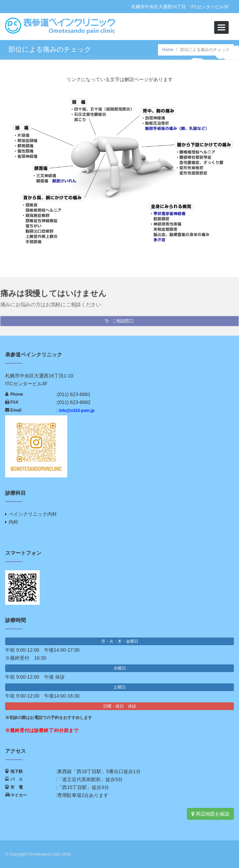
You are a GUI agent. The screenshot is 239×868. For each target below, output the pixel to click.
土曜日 (120, 687)
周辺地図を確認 (210, 814)
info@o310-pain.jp (77, 411)
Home (168, 50)
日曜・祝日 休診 (120, 706)
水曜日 (120, 668)
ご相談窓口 (119, 320)
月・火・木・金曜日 (120, 641)
